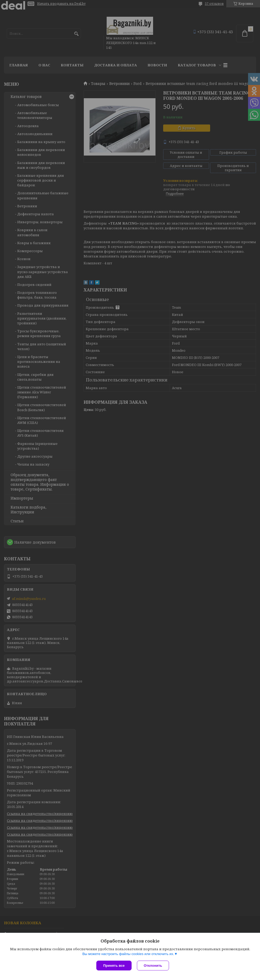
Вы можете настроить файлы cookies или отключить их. (128, 954)
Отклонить (153, 966)
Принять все (114, 966)
